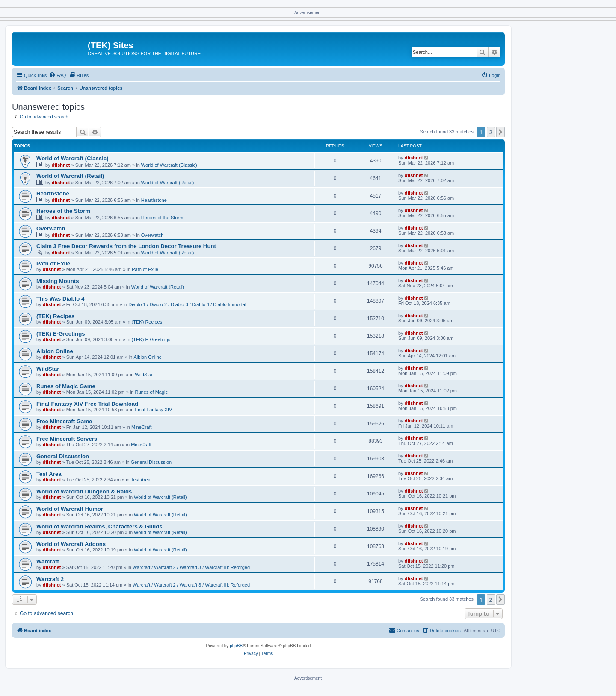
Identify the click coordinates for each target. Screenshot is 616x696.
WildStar (48, 369)
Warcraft (48, 562)
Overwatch (51, 229)
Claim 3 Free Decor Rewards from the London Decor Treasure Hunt (126, 246)
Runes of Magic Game (66, 386)
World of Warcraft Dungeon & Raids (84, 491)
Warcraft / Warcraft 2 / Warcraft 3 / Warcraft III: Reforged (191, 567)
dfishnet (61, 165)
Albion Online (55, 351)
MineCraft (142, 427)
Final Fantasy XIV (154, 410)
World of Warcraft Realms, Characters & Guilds (99, 526)
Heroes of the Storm (63, 211)
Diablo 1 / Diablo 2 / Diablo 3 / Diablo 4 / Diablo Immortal (187, 304)
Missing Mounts (58, 281)
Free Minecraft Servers (67, 439)
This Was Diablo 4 (60, 299)
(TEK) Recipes (55, 316)
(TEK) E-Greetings (61, 334)
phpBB (236, 646)
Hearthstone (53, 193)
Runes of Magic (151, 392)
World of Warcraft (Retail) (70, 176)
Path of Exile (53, 264)
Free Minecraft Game (64, 421)
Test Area (49, 474)
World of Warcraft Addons (71, 544)
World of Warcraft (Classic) (73, 158)
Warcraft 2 (50, 579)
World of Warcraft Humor (70, 509)
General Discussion (63, 456)
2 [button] (491, 132)
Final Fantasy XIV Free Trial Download (87, 404)
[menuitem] (57, 75)
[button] (500, 132)
